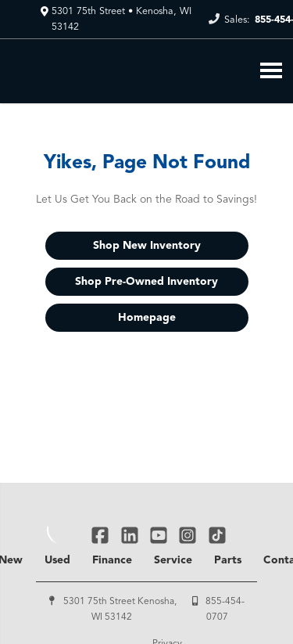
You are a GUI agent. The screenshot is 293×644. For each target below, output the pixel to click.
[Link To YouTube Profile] (161, 535)
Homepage (147, 318)
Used (57, 560)
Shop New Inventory (147, 246)
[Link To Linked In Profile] (131, 535)
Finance (112, 560)
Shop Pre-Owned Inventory (146, 282)
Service (173, 560)
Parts (228, 560)
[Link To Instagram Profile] (189, 535)
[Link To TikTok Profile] (217, 535)
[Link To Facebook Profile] (102, 535)
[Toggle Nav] (271, 70)
